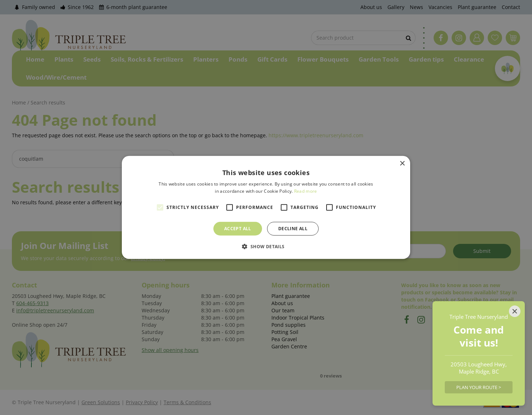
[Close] (515, 311)
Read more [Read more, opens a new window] (306, 191)
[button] (266, 246)
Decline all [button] (293, 229)
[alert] (266, 207)
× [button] (402, 164)
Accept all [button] (238, 229)
